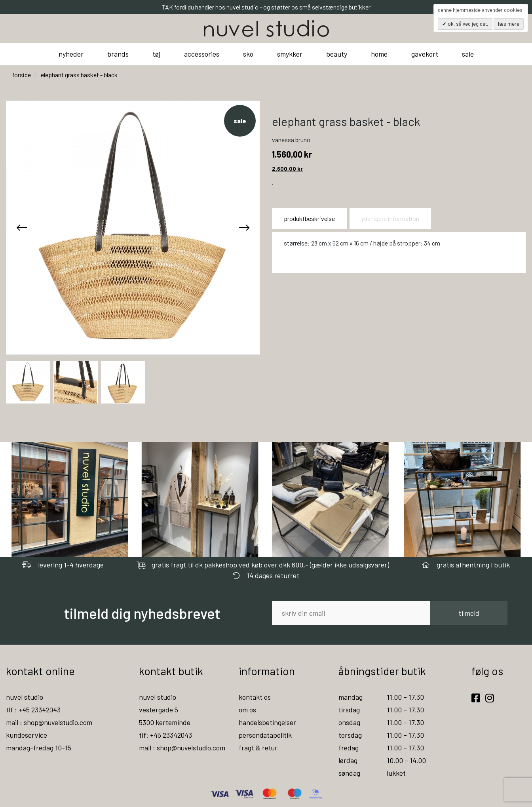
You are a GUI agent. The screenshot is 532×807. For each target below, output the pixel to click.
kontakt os (255, 697)
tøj (156, 54)
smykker (290, 54)
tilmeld (469, 613)
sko (248, 54)
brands (118, 54)
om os (247, 710)
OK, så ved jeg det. (467, 24)
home (379, 54)
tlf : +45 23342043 (34, 710)
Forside (22, 75)
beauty (337, 54)
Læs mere (509, 24)
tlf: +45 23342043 (166, 735)
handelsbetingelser (268, 722)
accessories (202, 54)
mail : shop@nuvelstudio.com (50, 722)
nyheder (71, 54)
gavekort (425, 54)
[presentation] (22, 228)
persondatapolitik (265, 735)
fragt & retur (258, 748)
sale (468, 54)
